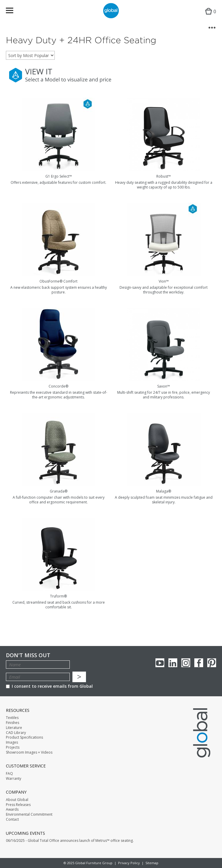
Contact (12, 819)
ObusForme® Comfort (58, 281)
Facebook (199, 663)
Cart (209, 16)
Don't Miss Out (28, 655)
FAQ (9, 774)
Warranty (14, 779)
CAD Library (16, 733)
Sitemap (152, 863)
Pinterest (212, 663)
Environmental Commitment (29, 814)
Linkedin (173, 663)
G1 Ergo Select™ (59, 176)
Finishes (13, 723)
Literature (14, 728)
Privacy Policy (129, 863)
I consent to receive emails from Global (49, 686)
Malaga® (164, 491)
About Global (17, 800)
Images (12, 742)
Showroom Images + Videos (29, 752)
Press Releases (18, 805)
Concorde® (58, 386)
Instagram (186, 663)
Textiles (12, 718)
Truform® (58, 596)
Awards (12, 809)
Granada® (59, 491)
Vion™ (164, 281)
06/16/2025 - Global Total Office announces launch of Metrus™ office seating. (70, 841)
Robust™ (164, 176)
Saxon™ (164, 386)
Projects (13, 747)
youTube (160, 663)
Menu (13, 12)
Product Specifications (24, 737)
